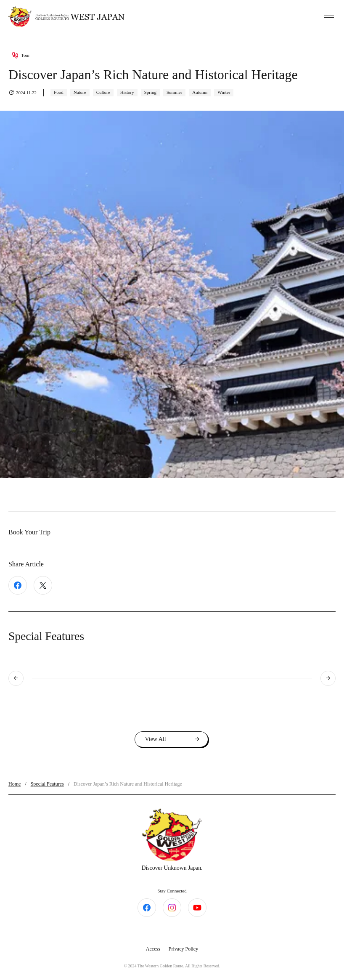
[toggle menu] (329, 17)
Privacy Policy (183, 949)
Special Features (47, 784)
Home (15, 784)
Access (153, 949)
